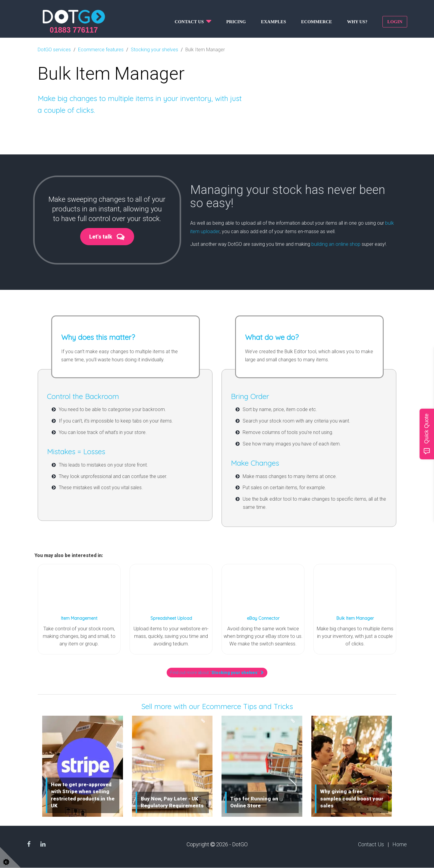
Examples (274, 22)
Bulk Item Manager (355, 618)
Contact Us (371, 844)
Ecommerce (317, 22)
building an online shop (335, 243)
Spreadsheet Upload (171, 618)
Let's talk (100, 237)
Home (400, 844)
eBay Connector (263, 618)
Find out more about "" (217, 673)
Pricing (236, 22)
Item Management (79, 618)
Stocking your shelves (154, 49)
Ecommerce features (101, 49)
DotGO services (54, 49)
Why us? (357, 22)
